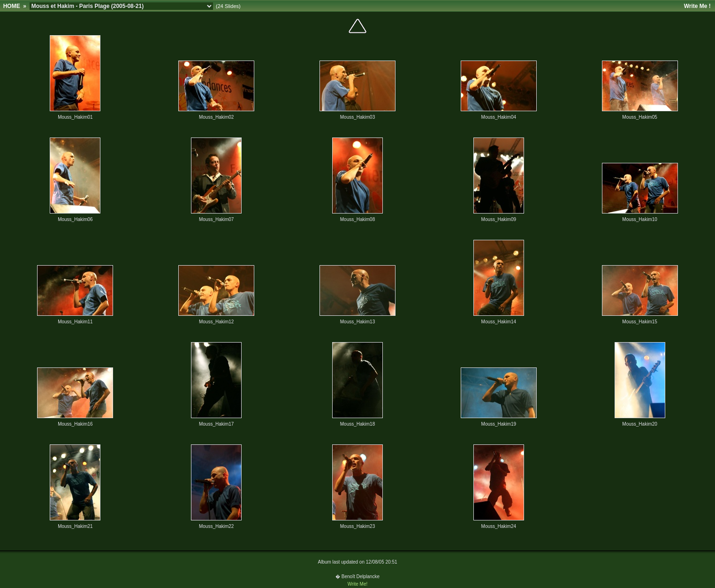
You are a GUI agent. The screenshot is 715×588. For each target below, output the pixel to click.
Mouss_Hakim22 (216, 526)
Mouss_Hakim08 (357, 219)
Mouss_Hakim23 (357, 526)
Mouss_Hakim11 (75, 322)
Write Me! (358, 584)
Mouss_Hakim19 (499, 424)
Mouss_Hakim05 (639, 117)
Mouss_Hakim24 (499, 526)
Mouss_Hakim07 (216, 219)
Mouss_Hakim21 (75, 526)
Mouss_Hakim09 (499, 219)
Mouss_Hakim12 (216, 322)
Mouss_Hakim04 (499, 117)
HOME (12, 6)
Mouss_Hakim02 (216, 117)
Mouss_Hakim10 (639, 219)
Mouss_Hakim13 (357, 322)
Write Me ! (697, 6)
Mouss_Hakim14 (499, 322)
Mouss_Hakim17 (216, 424)
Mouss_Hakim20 (639, 424)
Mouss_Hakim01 (75, 117)
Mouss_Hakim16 (75, 424)
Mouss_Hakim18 (357, 424)
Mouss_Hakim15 (639, 322)
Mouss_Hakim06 (75, 219)
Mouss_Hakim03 (357, 117)
